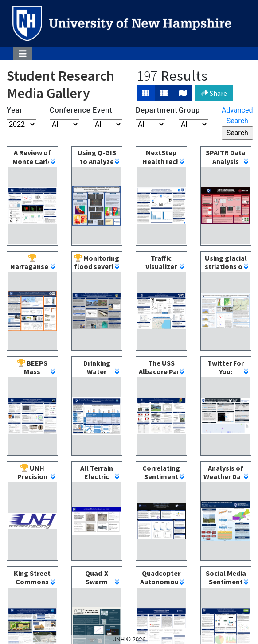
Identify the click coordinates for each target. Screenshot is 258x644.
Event (102, 110)
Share (214, 93)
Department (150, 110)
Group (189, 110)
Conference (64, 110)
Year (15, 110)
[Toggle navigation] (23, 54)
